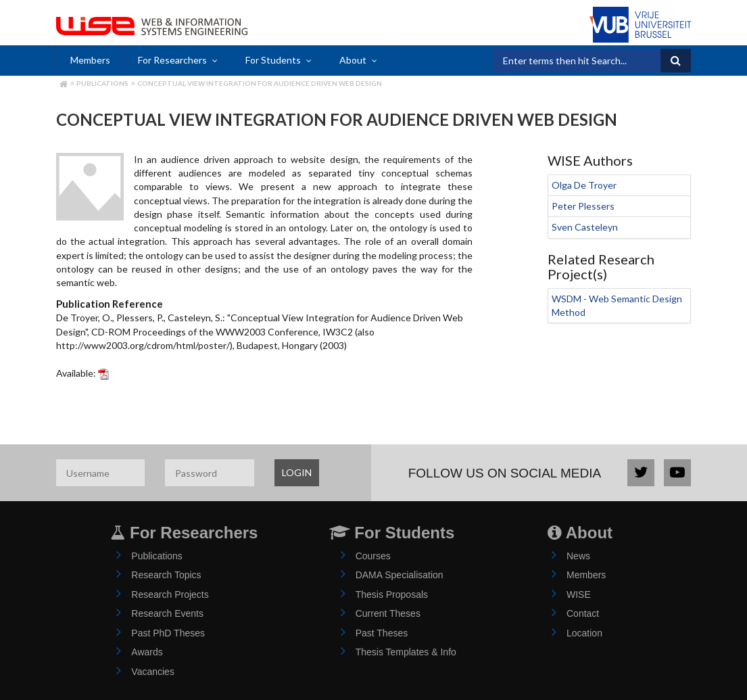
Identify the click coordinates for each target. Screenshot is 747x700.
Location (584, 633)
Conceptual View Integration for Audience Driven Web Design (260, 83)
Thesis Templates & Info (406, 652)
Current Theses (388, 613)
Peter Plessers (583, 206)
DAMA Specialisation (400, 575)
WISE (579, 594)
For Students (273, 60)
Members (90, 60)
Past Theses (382, 633)
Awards (147, 652)
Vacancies (153, 672)
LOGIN (297, 472)
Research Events (167, 613)
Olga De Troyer (584, 185)
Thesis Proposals (392, 594)
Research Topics (166, 575)
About (353, 60)
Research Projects (170, 594)
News (578, 556)
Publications (102, 83)
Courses (373, 556)
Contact (583, 613)
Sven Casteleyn (585, 227)
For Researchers (172, 60)
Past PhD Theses (168, 633)
